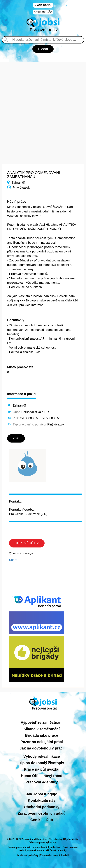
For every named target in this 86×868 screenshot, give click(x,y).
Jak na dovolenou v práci (42, 748)
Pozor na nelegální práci (42, 742)
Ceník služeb (42, 820)
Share (13, 560)
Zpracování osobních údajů (42, 813)
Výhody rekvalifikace (42, 756)
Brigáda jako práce (42, 735)
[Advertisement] (43, 105)
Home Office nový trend (42, 776)
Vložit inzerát (43, 5)
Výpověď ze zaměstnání (42, 723)
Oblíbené (43, 12)
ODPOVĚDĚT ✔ (27, 543)
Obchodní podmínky (42, 807)
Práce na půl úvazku (42, 769)
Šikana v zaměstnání (42, 729)
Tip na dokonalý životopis (42, 763)
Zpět (16, 438)
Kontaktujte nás (42, 800)
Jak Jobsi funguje (42, 794)
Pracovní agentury (42, 782)
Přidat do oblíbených (23, 554)
